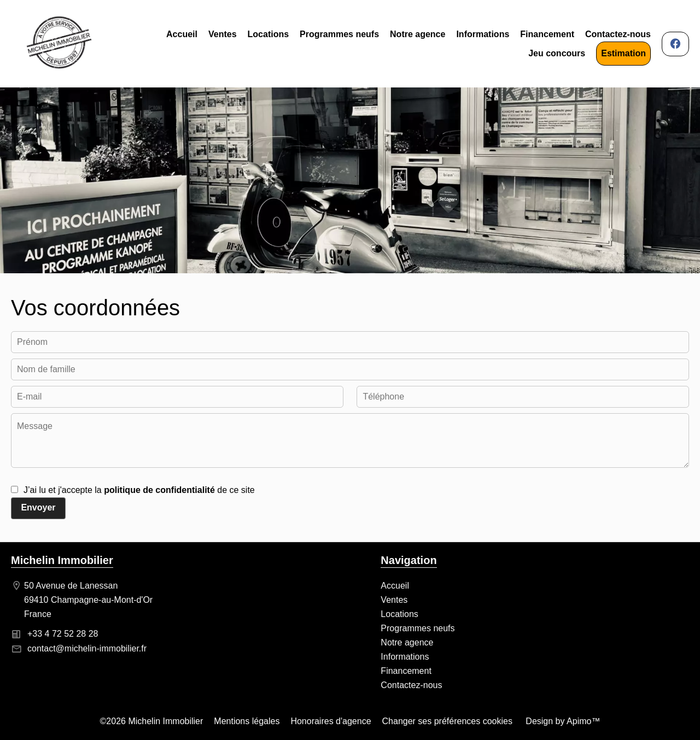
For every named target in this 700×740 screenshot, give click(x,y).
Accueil (59, 44)
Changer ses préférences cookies (447, 721)
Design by (562, 721)
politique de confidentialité (159, 490)
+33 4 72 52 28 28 (63, 634)
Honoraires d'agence (331, 721)
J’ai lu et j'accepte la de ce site (139, 490)
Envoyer (38, 507)
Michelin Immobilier (62, 560)
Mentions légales (247, 721)
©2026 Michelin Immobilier (152, 721)
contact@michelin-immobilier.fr (87, 648)
